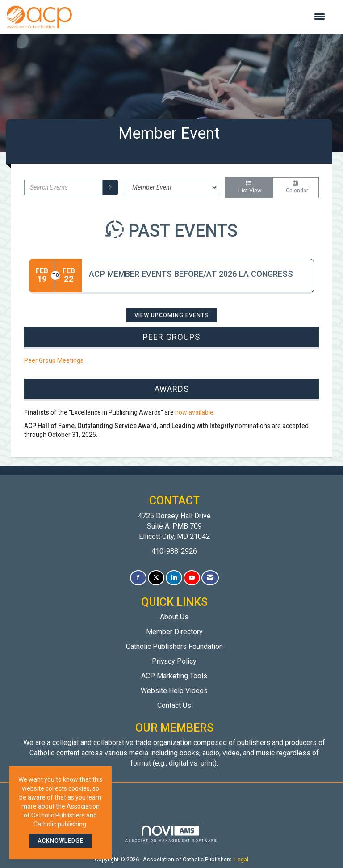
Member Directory (174, 632)
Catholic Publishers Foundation (174, 646)
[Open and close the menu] (203, 17)
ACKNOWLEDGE (61, 840)
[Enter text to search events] (63, 187)
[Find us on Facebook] (138, 578)
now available (194, 412)
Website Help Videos (174, 691)
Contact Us (174, 705)
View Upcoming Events (171, 315)
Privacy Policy (174, 661)
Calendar (296, 187)
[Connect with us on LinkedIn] (174, 578)
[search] (110, 187)
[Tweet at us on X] (156, 578)
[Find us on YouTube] (192, 578)
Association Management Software (171, 834)
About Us (174, 617)
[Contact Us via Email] (210, 578)
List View (249, 187)
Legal (241, 859)
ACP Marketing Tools (174, 676)
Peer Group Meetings (54, 360)
